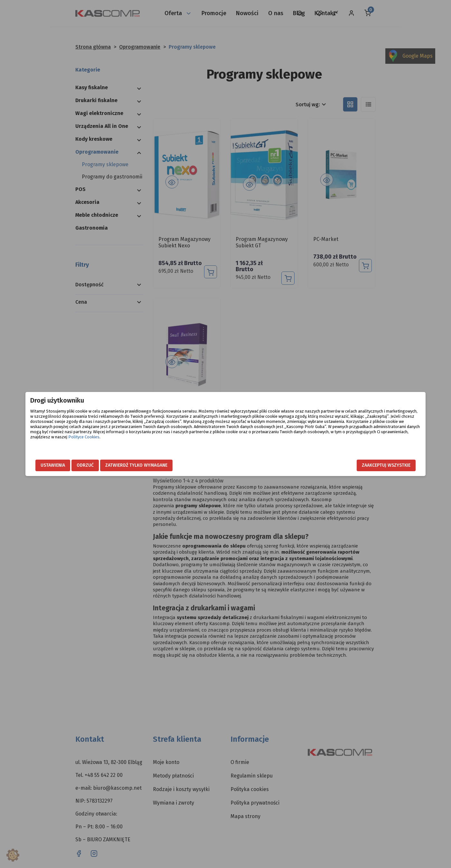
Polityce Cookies (284, 442)
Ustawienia (96, 465)
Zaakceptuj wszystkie (343, 465)
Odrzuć (128, 465)
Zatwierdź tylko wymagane (179, 465)
